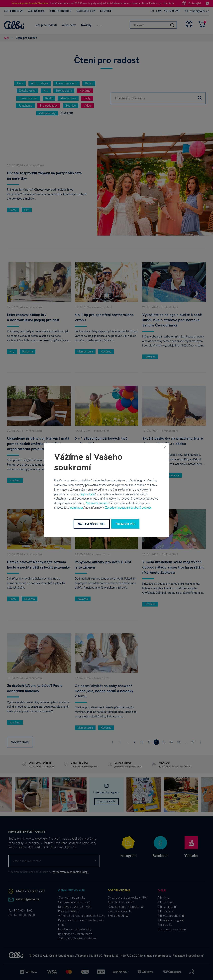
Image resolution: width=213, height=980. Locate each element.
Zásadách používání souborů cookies (128, 508)
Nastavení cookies (97, 503)
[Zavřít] (165, 447)
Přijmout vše (87, 494)
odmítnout (77, 508)
